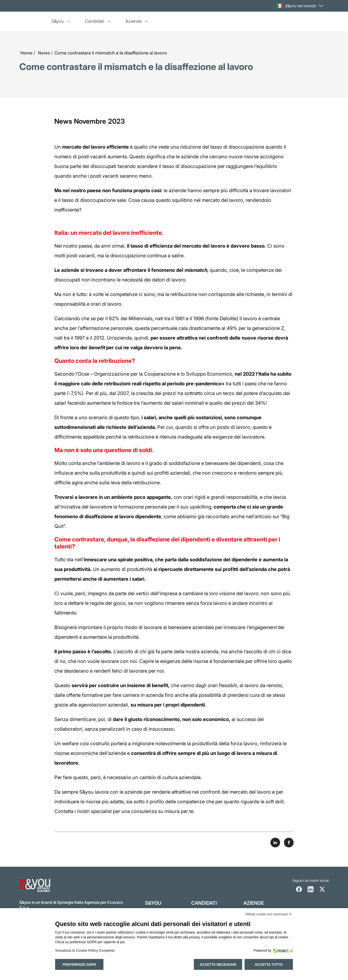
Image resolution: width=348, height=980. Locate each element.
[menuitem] (67, 21)
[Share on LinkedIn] (275, 843)
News (44, 53)
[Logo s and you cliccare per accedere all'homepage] (35, 21)
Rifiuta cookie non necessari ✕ (269, 914)
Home (26, 53)
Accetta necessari (218, 965)
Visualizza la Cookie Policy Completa (85, 950)
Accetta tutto (269, 965)
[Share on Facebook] (289, 843)
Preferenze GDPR (79, 965)
